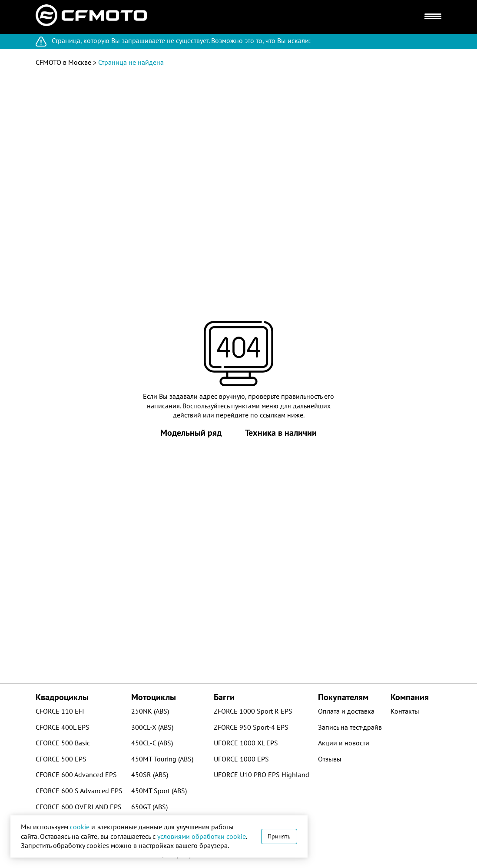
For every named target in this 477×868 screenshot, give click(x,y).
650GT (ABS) (149, 807)
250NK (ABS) (150, 711)
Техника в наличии (281, 433)
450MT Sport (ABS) (159, 791)
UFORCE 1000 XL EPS (246, 743)
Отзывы (330, 759)
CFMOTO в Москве (63, 62)
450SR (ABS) (150, 775)
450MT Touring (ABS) (162, 759)
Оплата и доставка (346, 711)
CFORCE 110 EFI (60, 711)
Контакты (405, 711)
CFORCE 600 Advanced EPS (76, 775)
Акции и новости (344, 743)
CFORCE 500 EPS (61, 759)
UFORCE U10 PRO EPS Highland (262, 775)
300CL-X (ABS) (152, 727)
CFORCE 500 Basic (63, 743)
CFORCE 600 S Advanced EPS (79, 791)
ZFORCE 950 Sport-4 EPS (251, 727)
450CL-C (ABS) (152, 743)
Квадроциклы (62, 697)
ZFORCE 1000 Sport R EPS (253, 711)
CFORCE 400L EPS (63, 727)
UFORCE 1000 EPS (241, 759)
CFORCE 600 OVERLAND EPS (79, 807)
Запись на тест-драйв (350, 727)
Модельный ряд (191, 433)
